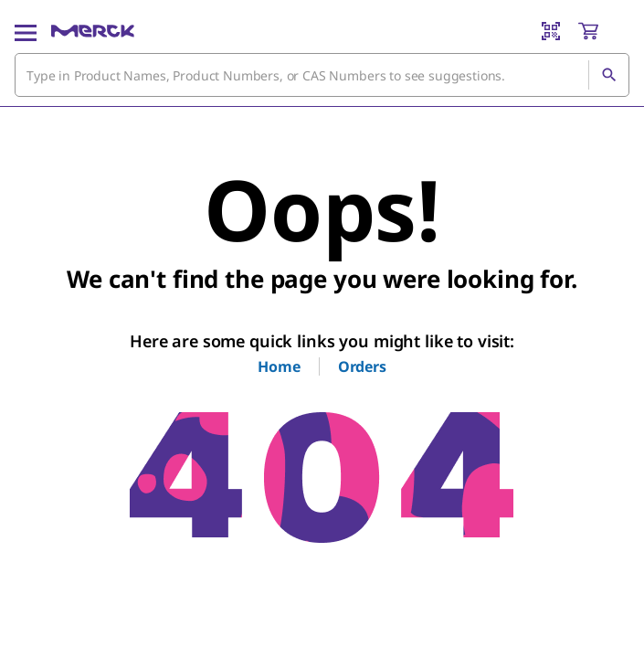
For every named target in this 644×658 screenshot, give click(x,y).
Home (279, 366)
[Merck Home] (93, 31)
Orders (362, 366)
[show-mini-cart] (603, 31)
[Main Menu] (26, 31)
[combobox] (322, 75)
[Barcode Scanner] (551, 31)
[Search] (608, 75)
